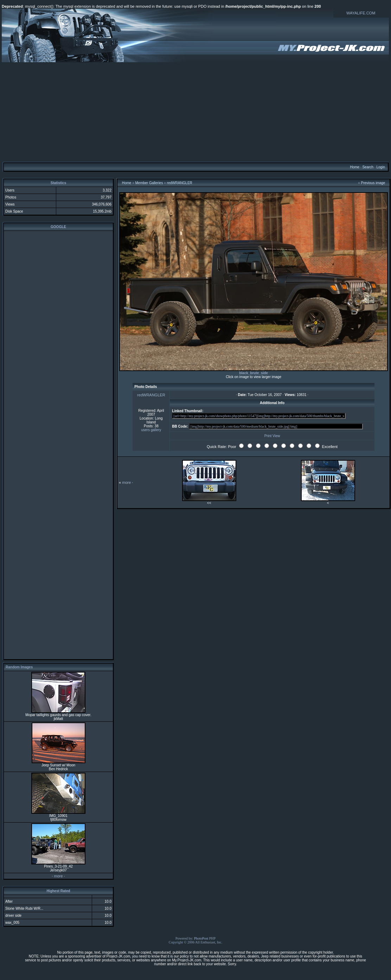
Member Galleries (149, 183)
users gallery (151, 430)
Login (380, 167)
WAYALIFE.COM (361, 13)
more (58, 876)
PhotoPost (201, 938)
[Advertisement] (196, 112)
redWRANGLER (180, 183)
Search (368, 167)
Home (355, 167)
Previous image (373, 183)
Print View (272, 436)
